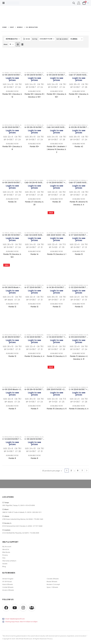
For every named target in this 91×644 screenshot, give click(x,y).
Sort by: (35, 39)
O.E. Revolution (17, 73)
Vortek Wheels (8, 587)
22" (55, 233)
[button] (4, 3)
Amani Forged (8, 579)
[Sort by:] (47, 39)
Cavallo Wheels (53, 579)
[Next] (87, 471)
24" (11, 73)
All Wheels (6, 73)
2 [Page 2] (71, 471)
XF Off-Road (7, 582)
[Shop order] (76, 39)
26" (70, 125)
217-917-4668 (38, 526)
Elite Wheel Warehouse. (24, 639)
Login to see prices (12, 79)
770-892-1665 (38, 519)
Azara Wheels (8, 584)
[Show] (12, 44)
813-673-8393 (30, 505)
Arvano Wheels (8, 590)
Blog (4, 566)
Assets (5, 564)
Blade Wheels (52, 582)
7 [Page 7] (82, 471)
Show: (6, 44)
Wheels (84, 125)
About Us (6, 549)
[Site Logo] (13, 3)
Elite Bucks (6, 552)
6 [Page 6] (78, 471)
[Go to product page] (12, 60)
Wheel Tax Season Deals (10, 285)
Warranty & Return (9, 561)
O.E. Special (38, 73)
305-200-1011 (37, 512)
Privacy (5, 555)
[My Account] (79, 3)
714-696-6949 (34, 533)
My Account (7, 547)
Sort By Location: (62, 39)
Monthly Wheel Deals (64, 233)
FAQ (4, 558)
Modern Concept (53, 584)
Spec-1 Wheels (52, 587)
